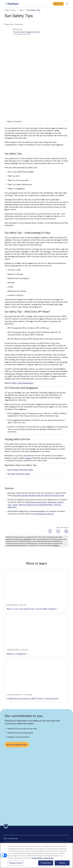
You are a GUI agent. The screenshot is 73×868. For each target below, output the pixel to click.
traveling (28, 434)
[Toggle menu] (67, 4)
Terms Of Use (9, 816)
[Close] (69, 847)
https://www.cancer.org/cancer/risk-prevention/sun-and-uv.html (38, 471)
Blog (23, 10)
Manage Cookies (10, 841)
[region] (36, 855)
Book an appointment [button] (17, 720)
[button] (36, 97)
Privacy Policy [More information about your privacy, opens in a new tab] (37, 858)
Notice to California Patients (15, 833)
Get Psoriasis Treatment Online (20, 445)
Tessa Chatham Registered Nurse (27, 32)
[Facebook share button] (50, 507)
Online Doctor (12, 10)
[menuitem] (12, 4)
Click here (27, 515)
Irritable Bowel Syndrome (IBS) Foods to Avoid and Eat (34, 674)
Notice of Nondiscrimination (15, 837)
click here (56, 521)
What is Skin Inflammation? (23, 359)
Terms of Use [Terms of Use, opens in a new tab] (48, 858)
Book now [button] (58, 4)
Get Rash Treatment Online (19, 449)
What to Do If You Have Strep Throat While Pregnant (33, 584)
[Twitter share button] (58, 507)
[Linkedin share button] (66, 507)
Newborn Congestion (18, 629)
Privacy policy (9, 820)
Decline (62, 863)
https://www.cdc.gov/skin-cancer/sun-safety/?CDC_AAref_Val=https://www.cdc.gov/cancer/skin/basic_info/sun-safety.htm (36, 480)
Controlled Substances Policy (15, 824)
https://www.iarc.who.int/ (44, 489)
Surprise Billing (9, 829)
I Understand (46, 863)
